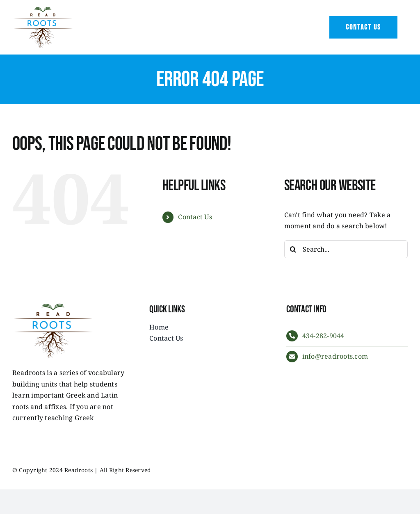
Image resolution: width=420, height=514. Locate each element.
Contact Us (195, 217)
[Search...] (346, 249)
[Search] (293, 249)
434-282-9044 (323, 336)
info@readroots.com (335, 356)
